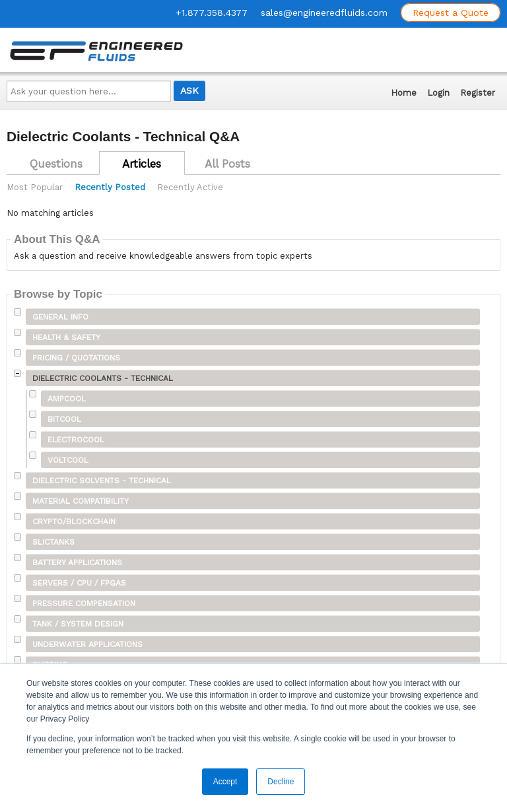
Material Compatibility (81, 501)
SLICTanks (53, 542)
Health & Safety (66, 337)
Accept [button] (225, 782)
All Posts (227, 164)
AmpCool (67, 399)
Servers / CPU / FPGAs (79, 583)
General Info (60, 317)
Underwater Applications (87, 644)
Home (404, 93)
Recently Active (190, 187)
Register (478, 93)
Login (438, 93)
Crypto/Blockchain (74, 522)
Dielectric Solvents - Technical (102, 481)
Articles (142, 164)
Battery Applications (77, 562)
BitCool (64, 419)
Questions (56, 164)
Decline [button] (281, 782)
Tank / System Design (78, 624)
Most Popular (35, 187)
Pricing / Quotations (76, 358)
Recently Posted (110, 187)
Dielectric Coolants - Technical (103, 378)
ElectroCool (76, 440)
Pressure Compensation (84, 603)
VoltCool (68, 460)
